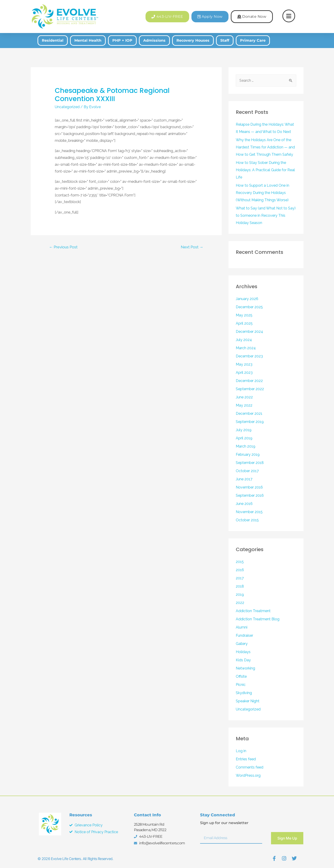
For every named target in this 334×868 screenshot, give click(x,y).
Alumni (242, 627)
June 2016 (244, 504)
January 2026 (247, 299)
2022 (240, 603)
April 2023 (244, 373)
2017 (240, 578)
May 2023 (244, 364)
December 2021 (249, 414)
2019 (240, 594)
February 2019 (248, 454)
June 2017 (244, 479)
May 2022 (244, 405)
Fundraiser (244, 635)
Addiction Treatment (253, 611)
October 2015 (247, 520)
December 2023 (249, 356)
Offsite (241, 676)
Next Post (192, 247)
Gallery (242, 644)
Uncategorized (67, 107)
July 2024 (244, 340)
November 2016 (249, 487)
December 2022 (249, 381)
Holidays (243, 652)
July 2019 (244, 430)
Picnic (241, 685)
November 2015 (249, 512)
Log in (241, 751)
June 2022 (244, 397)
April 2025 (244, 323)
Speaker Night (248, 701)
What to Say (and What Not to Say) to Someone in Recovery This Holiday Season (266, 215)
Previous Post (63, 247)
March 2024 (246, 348)
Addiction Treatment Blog (258, 619)
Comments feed (250, 767)
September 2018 (250, 463)
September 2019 (250, 422)
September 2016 (250, 495)
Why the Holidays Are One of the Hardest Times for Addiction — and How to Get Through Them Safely (265, 147)
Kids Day (243, 660)
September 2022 (250, 389)
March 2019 (246, 446)
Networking (245, 668)
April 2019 (244, 438)
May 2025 (244, 315)
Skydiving (244, 693)
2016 (240, 570)
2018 (240, 586)
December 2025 (249, 307)
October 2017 (247, 471)
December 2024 (249, 332)
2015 (240, 562)
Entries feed (246, 759)
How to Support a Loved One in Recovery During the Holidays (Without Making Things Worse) (262, 193)
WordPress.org (248, 775)
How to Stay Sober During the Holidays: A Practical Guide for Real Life (265, 170)
